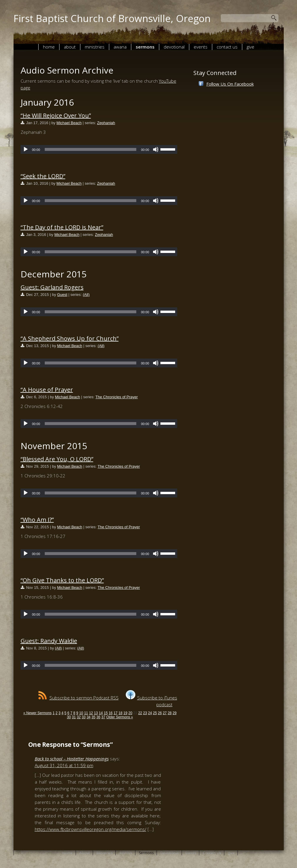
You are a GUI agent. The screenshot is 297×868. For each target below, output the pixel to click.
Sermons (145, 47)
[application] (99, 149)
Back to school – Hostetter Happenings (72, 759)
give (250, 47)
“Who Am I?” (37, 520)
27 (165, 713)
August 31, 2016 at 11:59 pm (64, 765)
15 (106, 713)
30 (69, 717)
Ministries (95, 47)
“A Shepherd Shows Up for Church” (70, 338)
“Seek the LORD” (43, 176)
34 (88, 717)
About (70, 47)
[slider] (91, 149)
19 (125, 713)
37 (103, 717)
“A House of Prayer (47, 390)
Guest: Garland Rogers (52, 287)
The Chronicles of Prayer (117, 397)
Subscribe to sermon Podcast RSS (78, 698)
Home (49, 47)
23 (145, 713)
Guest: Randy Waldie (49, 641)
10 (81, 713)
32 (79, 717)
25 (155, 713)
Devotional (174, 47)
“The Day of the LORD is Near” (62, 227)
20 (130, 713)
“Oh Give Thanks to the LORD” (62, 580)
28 (170, 713)
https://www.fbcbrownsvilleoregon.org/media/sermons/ (91, 829)
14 (101, 713)
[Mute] (156, 149)
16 (111, 713)
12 (91, 713)
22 (140, 713)
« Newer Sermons (37, 713)
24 (150, 713)
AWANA (120, 47)
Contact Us (227, 47)
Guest (62, 295)
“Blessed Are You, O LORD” (57, 459)
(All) (86, 295)
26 (160, 713)
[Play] (26, 149)
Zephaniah (106, 123)
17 (116, 713)
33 (83, 717)
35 (93, 717)
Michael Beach (69, 123)
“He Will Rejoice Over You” (56, 115)
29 (174, 713)
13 (96, 713)
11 (86, 713)
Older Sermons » (120, 717)
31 (74, 717)
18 (121, 713)
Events (201, 47)
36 (98, 717)
